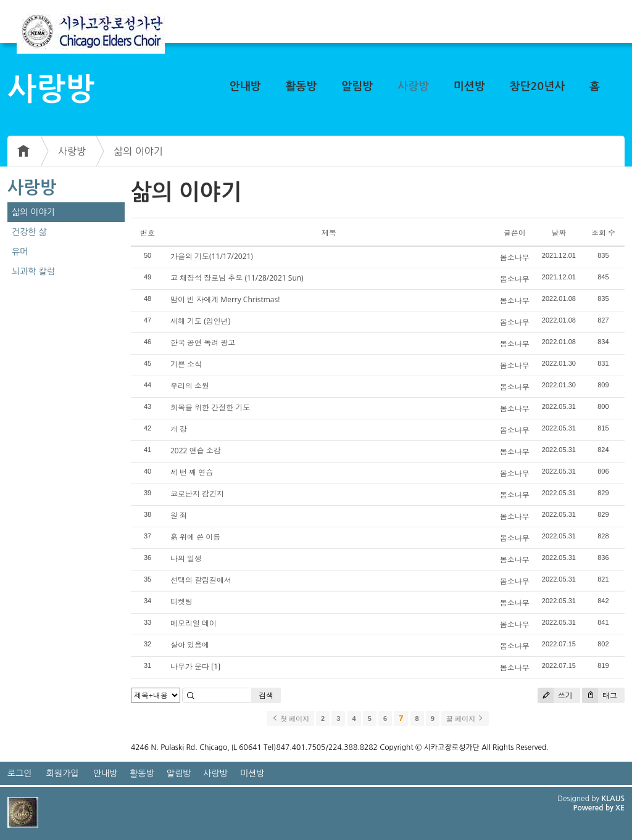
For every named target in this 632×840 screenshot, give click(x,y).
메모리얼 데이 (193, 623)
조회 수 (603, 233)
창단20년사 (538, 86)
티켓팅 (181, 602)
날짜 (559, 233)
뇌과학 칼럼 (33, 271)
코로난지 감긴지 (197, 494)
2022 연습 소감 (196, 451)
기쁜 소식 (186, 364)
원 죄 (179, 515)
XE (620, 808)
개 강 (179, 429)
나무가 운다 (190, 666)
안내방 (245, 86)
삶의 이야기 (138, 151)
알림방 (357, 86)
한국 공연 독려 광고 (203, 343)
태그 (600, 695)
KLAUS (613, 799)
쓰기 (555, 695)
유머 (20, 252)
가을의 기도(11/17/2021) (212, 256)
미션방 (469, 86)
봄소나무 (515, 257)
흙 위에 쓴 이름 (195, 537)
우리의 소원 (190, 386)
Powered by (594, 808)
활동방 (301, 86)
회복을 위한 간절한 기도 (210, 407)
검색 (266, 695)
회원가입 (63, 773)
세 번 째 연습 (192, 472)
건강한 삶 (29, 232)
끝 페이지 (465, 719)
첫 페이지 (290, 719)
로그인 (19, 773)
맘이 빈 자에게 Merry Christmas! (225, 299)
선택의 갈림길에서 (201, 580)
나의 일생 (186, 558)
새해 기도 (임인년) (200, 321)
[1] (216, 666)
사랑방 (413, 86)
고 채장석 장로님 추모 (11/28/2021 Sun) (237, 278)
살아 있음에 (190, 645)
